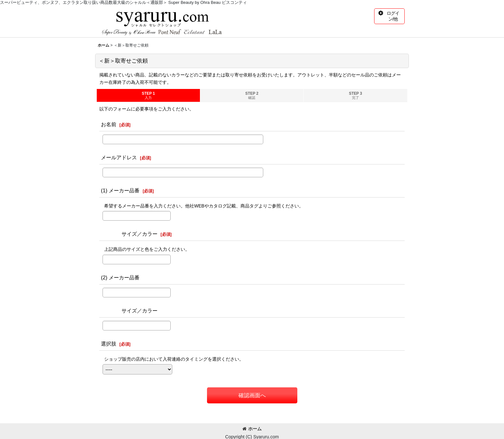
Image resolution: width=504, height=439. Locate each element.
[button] (389, 16)
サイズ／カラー (129, 234)
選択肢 (109, 344)
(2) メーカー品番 (120, 277)
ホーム (252, 429)
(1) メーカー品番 (120, 190)
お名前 (109, 124)
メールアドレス (119, 157)
